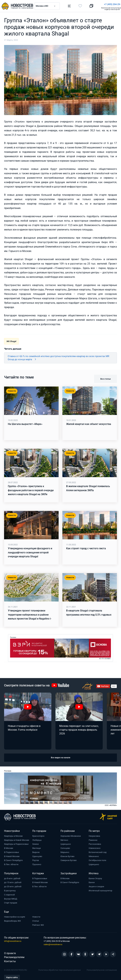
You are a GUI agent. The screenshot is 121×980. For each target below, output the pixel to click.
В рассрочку (10, 889)
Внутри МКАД (11, 898)
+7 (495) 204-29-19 (75, 4)
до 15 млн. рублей (13, 881)
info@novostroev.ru (13, 940)
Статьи (36, 920)
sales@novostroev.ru (53, 943)
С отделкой (9, 894)
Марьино (65, 851)
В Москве (9, 847)
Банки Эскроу (95, 877)
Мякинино (94, 855)
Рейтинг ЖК (38, 924)
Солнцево (65, 847)
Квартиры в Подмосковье (16, 843)
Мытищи (37, 847)
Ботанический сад (98, 851)
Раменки (93, 839)
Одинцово (37, 855)
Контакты (10, 960)
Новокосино (95, 847)
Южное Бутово (67, 855)
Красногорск (38, 835)
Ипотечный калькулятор (100, 889)
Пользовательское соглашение (102, 969)
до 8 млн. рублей (12, 877)
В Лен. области (11, 863)
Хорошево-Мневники (71, 835)
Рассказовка (95, 843)
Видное (36, 851)
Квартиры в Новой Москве (17, 839)
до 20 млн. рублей (13, 885)
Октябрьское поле (97, 859)
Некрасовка (94, 835)
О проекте (10, 952)
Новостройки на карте (15, 916)
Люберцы (37, 839)
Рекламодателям (14, 956)
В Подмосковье (12, 851)
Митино (64, 839)
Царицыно (66, 843)
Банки (92, 881)
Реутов (36, 859)
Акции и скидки (96, 885)
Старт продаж (11, 902)
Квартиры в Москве (13, 835)
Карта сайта (12, 976)
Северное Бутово (69, 859)
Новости (36, 916)
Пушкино (37, 863)
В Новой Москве (12, 855)
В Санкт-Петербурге (13, 859)
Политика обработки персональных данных (59, 969)
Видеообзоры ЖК (12, 920)
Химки (36, 843)
